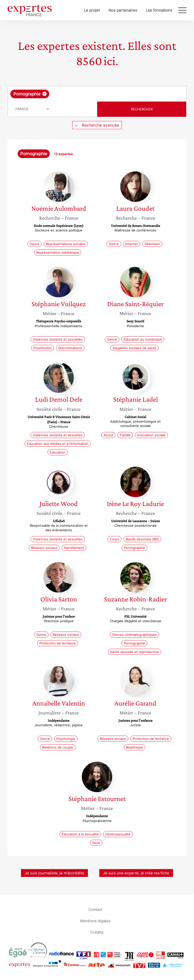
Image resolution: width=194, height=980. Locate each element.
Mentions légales (95, 921)
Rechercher (142, 109)
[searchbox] (91, 94)
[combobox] (97, 94)
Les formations (159, 10)
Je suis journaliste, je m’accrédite (54, 873)
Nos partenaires (123, 10)
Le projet (92, 10)
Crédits (97, 932)
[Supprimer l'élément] (45, 94)
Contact (95, 909)
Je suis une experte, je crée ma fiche (136, 873)
